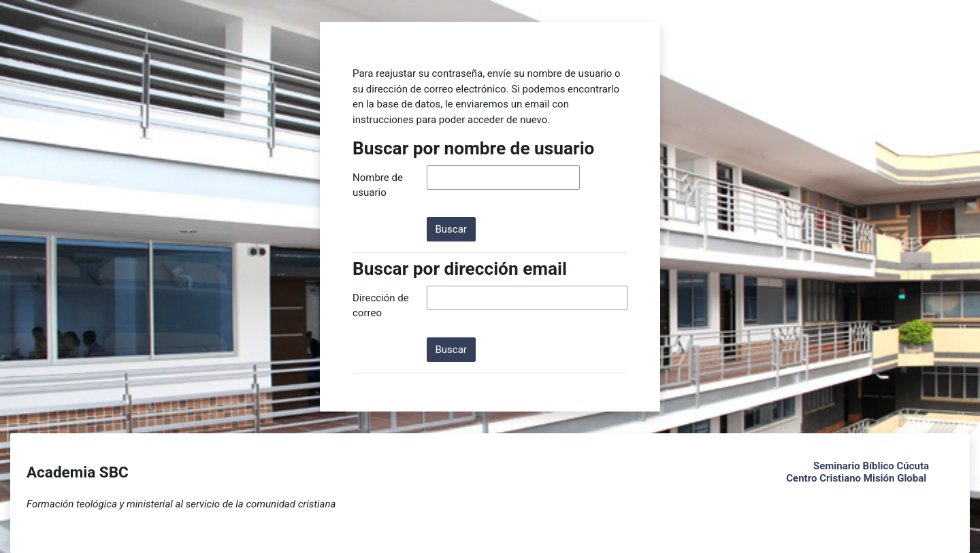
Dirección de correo (381, 306)
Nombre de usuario (378, 185)
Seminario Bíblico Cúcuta (871, 466)
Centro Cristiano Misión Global (856, 478)
